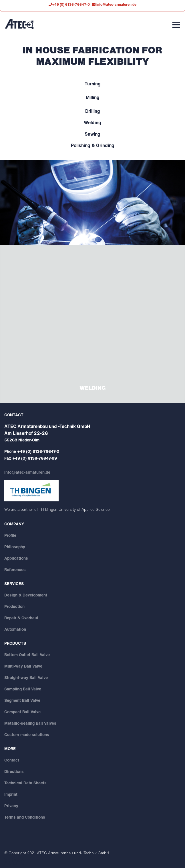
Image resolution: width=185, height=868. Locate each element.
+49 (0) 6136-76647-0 (38, 451)
